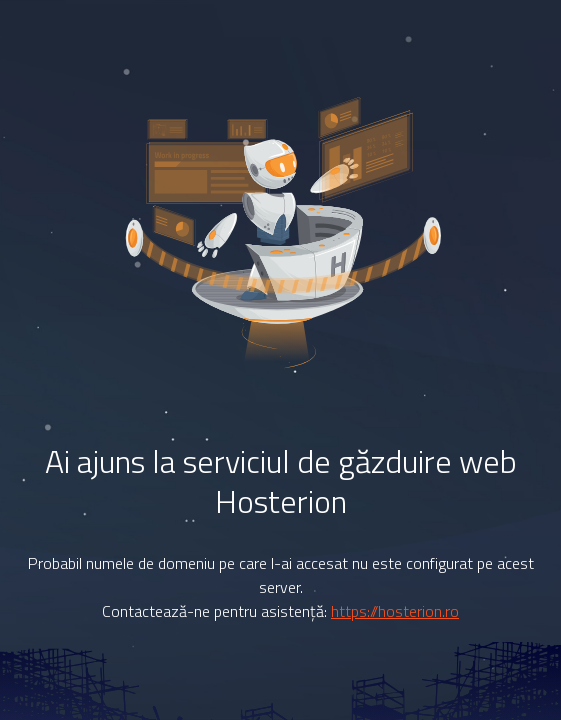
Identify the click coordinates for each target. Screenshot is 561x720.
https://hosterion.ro (395, 611)
